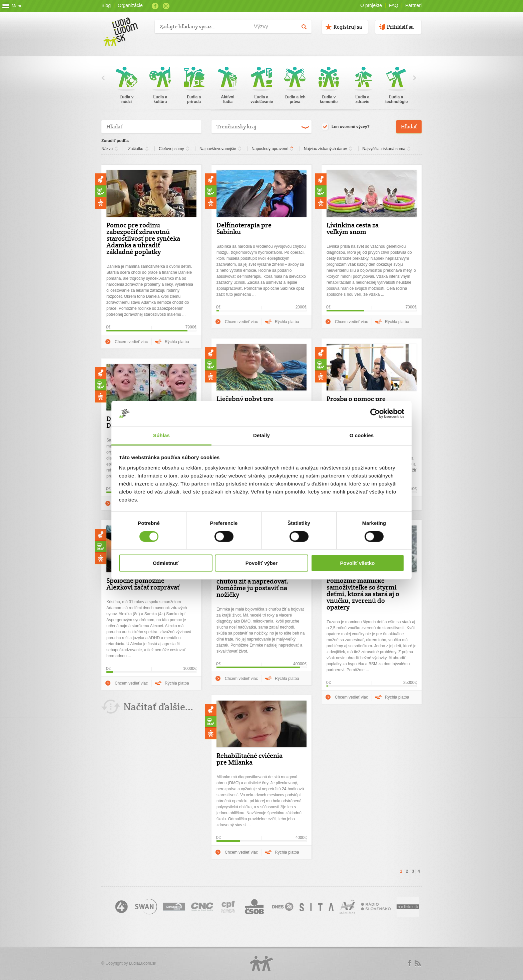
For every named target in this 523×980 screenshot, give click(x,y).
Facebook (155, 6)
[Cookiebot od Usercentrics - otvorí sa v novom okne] (375, 413)
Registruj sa (348, 27)
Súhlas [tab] (161, 435)
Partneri (413, 5)
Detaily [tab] (261, 435)
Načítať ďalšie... (158, 707)
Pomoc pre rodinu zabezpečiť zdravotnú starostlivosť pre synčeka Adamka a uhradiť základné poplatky (143, 238)
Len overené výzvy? (346, 127)
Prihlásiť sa (400, 27)
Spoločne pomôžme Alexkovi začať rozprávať (143, 584)
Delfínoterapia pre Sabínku (244, 228)
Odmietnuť (166, 563)
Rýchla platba (177, 342)
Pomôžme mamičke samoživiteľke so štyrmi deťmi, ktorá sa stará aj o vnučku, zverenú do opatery (363, 594)
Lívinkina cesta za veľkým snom (353, 228)
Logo (261, 963)
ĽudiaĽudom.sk (143, 963)
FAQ (394, 5)
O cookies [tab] (362, 435)
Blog (106, 5)
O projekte (371, 5)
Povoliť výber (261, 563)
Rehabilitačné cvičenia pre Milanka (249, 759)
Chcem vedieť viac (131, 342)
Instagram (166, 6)
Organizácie (130, 5)
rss (418, 963)
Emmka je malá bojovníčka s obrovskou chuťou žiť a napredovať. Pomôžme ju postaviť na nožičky (252, 581)
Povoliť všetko (358, 563)
